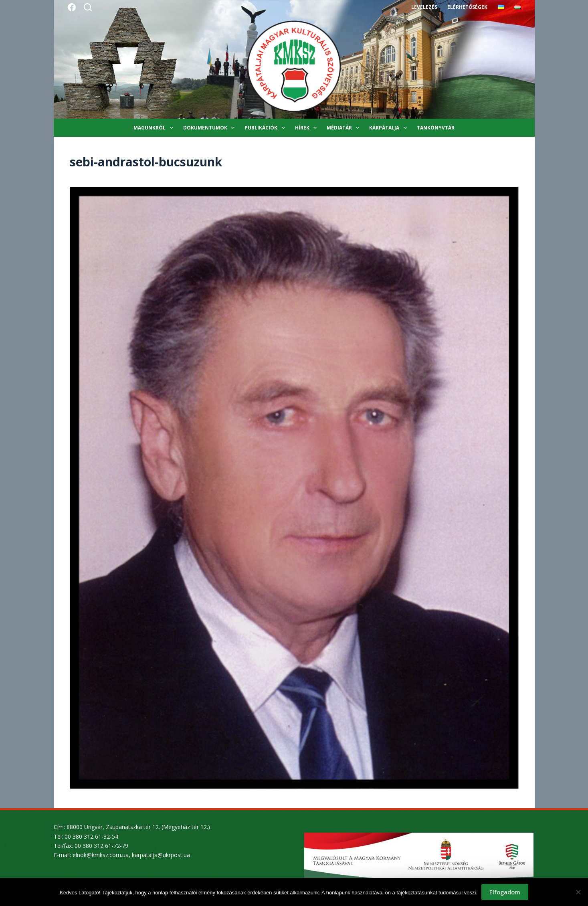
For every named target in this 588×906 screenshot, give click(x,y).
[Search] (88, 7)
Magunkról (155, 128)
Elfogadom (505, 892)
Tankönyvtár (436, 128)
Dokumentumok (210, 128)
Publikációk (266, 128)
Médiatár (345, 128)
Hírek (307, 128)
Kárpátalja (389, 128)
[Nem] (578, 892)
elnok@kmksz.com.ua (101, 855)
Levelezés (424, 7)
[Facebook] (72, 7)
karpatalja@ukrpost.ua (161, 855)
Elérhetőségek (467, 7)
